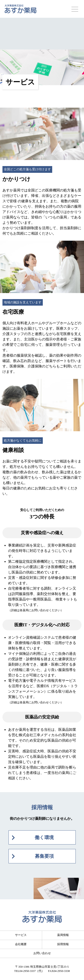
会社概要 (21, 944)
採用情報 (63, 944)
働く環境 (44, 837)
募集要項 (44, 856)
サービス (21, 935)
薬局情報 (63, 935)
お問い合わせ (42, 953)
